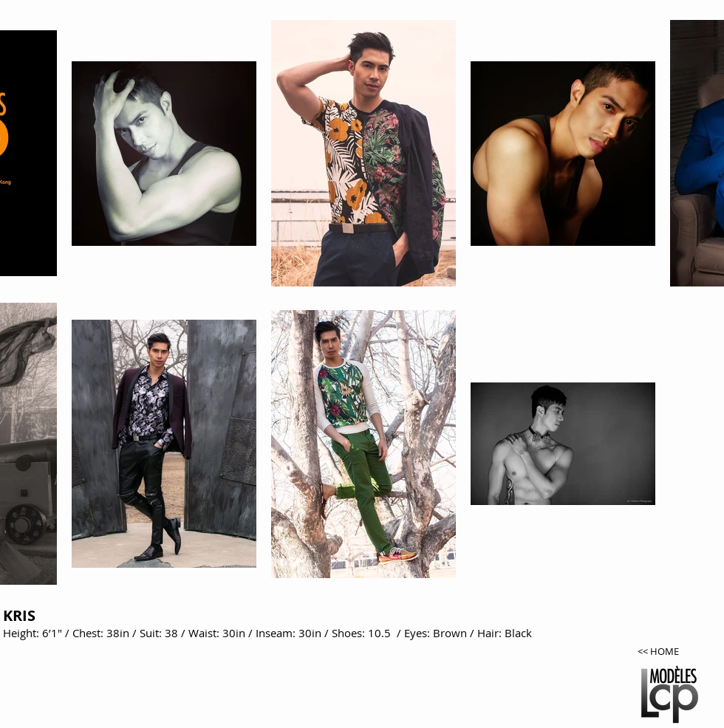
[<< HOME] (674, 652)
